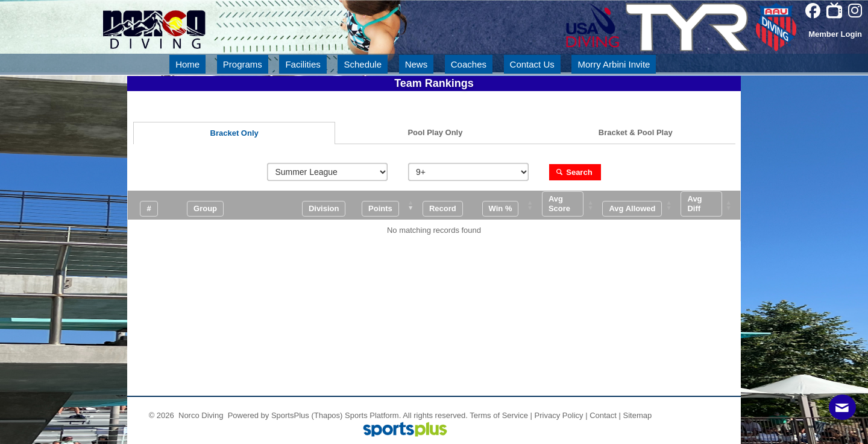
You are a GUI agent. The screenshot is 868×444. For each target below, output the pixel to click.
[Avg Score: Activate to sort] (571, 205)
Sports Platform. (373, 415)
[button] (380, 208)
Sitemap (638, 415)
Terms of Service (499, 415)
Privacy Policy (559, 415)
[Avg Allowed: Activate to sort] (641, 205)
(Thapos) (327, 415)
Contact (603, 415)
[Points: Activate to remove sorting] (392, 205)
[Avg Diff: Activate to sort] (710, 205)
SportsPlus (290, 415)
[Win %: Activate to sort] (511, 205)
